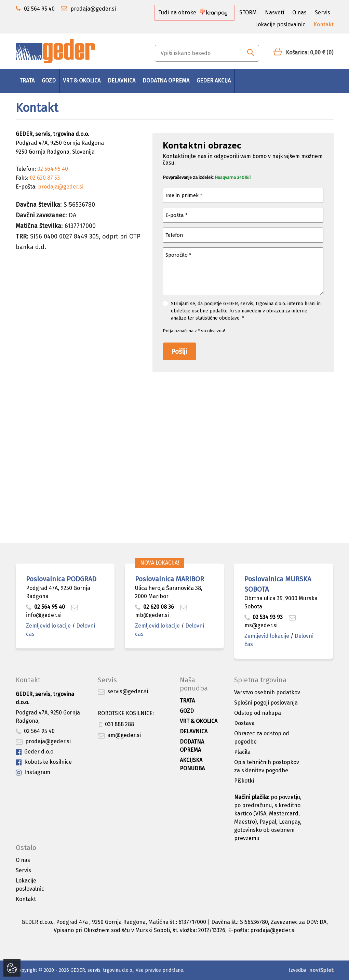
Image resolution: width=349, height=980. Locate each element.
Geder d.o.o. (35, 752)
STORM (248, 12)
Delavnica (122, 81)
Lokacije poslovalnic (280, 24)
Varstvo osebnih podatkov (267, 692)
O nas (299, 12)
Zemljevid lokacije (48, 626)
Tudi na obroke (193, 12)
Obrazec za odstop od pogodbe (262, 738)
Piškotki (244, 781)
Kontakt (324, 24)
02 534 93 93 (264, 617)
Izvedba (298, 970)
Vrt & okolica (82, 81)
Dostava (244, 723)
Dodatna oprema (166, 81)
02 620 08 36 (155, 607)
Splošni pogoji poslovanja (266, 703)
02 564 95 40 (45, 607)
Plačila (242, 752)
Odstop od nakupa (258, 713)
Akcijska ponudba (192, 764)
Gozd (49, 81)
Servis (323, 12)
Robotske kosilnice (44, 762)
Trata (27, 81)
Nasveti (274, 12)
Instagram (33, 772)
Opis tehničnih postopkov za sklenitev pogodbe (267, 766)
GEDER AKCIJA (214, 81)
